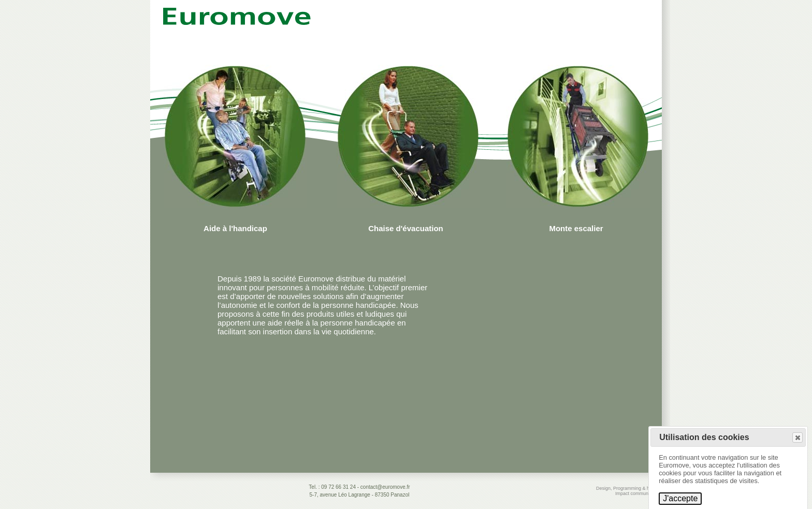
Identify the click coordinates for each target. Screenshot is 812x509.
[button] (798, 437)
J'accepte (680, 498)
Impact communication (639, 493)
